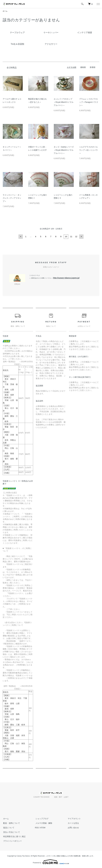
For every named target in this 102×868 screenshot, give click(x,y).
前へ (21, 237)
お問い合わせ (73, 827)
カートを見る (73, 823)
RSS (37, 827)
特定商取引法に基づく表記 (14, 836)
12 (76, 237)
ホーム (5, 11)
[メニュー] (98, 4)
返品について (8, 827)
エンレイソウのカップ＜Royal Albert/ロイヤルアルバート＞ (64, 102)
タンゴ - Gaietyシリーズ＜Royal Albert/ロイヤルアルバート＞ (64, 150)
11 (71, 237)
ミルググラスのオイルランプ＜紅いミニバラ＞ (88, 150)
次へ (81, 237)
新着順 (93, 67)
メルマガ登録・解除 (43, 823)
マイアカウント (74, 819)
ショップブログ (41, 819)
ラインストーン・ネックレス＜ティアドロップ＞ (12, 198)
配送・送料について (11, 823)
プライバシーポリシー (12, 841)
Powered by (51, 862)
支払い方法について (11, 832)
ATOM (43, 827)
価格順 (83, 67)
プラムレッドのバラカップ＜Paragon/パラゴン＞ (89, 102)
